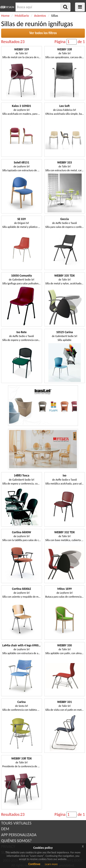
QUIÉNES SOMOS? (16, 841)
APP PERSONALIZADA (19, 835)
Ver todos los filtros (43, 33)
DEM (5, 829)
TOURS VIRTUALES (16, 823)
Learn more (51, 864)
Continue (34, 864)
